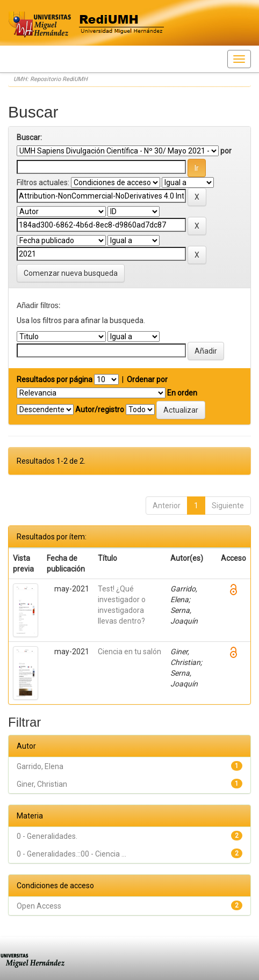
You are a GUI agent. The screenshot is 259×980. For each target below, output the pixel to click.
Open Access (39, 906)
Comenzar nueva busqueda (71, 273)
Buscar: (29, 137)
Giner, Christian (42, 784)
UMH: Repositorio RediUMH (51, 79)
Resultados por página (55, 379)
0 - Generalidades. (47, 836)
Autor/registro (100, 409)
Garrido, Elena (40, 766)
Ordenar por (147, 379)
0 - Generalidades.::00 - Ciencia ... (71, 854)
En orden (182, 393)
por (226, 151)
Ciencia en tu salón (129, 652)
